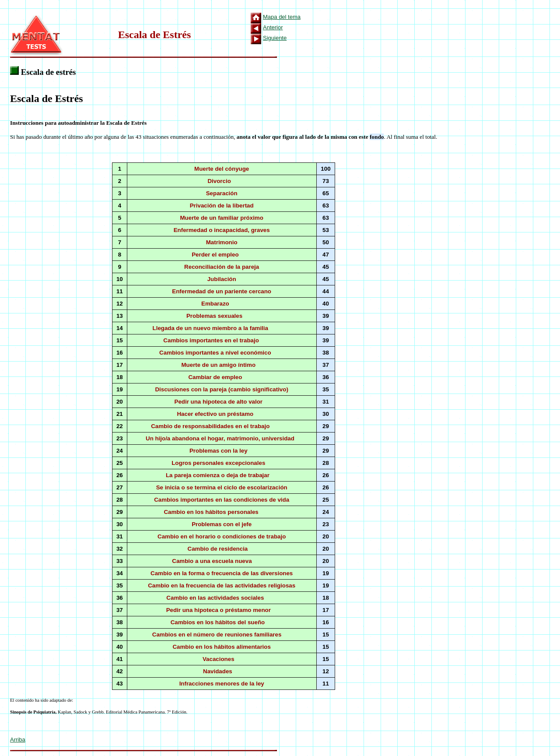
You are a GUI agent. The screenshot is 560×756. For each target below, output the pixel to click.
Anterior (273, 27)
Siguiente (275, 38)
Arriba (18, 740)
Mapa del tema (282, 17)
